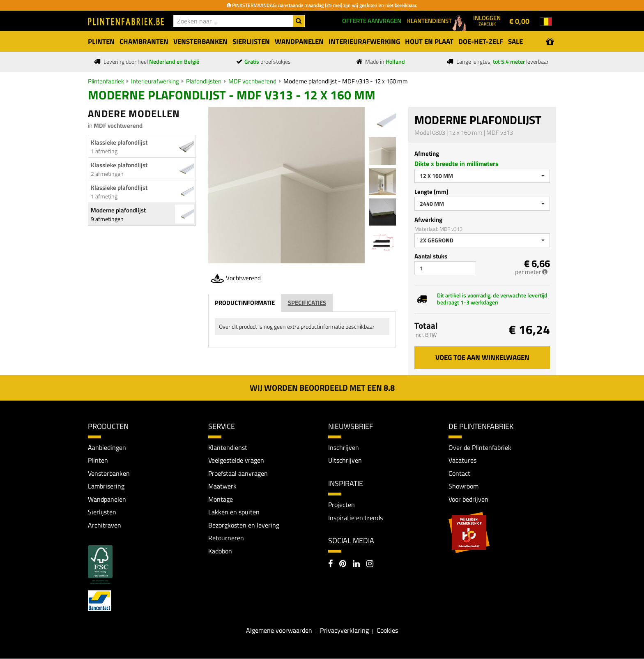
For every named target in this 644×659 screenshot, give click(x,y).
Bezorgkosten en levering (244, 525)
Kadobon (220, 551)
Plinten (98, 461)
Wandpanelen (107, 499)
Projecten (342, 505)
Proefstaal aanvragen (238, 473)
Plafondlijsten (204, 81)
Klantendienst (228, 447)
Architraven (105, 525)
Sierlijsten (102, 512)
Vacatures (462, 461)
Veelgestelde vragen (236, 461)
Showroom (463, 486)
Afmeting (427, 153)
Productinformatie (245, 303)
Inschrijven (344, 447)
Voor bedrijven (468, 499)
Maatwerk (222, 486)
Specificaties (307, 303)
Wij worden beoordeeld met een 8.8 (322, 388)
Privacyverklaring (344, 631)
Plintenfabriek (106, 81)
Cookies (387, 631)
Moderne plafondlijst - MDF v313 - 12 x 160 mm (346, 81)
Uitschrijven (345, 461)
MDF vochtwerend (252, 81)
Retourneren (226, 538)
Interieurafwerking (155, 81)
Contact (459, 473)
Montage (221, 499)
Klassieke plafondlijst (119, 142)
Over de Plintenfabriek (480, 447)
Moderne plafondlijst (118, 210)
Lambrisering (106, 486)
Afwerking (428, 220)
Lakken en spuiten (234, 512)
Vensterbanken (109, 473)
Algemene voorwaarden (279, 631)
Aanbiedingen (107, 447)
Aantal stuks (431, 256)
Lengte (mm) (431, 192)
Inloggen (487, 20)
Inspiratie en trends (355, 518)
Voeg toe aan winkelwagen (482, 357)
